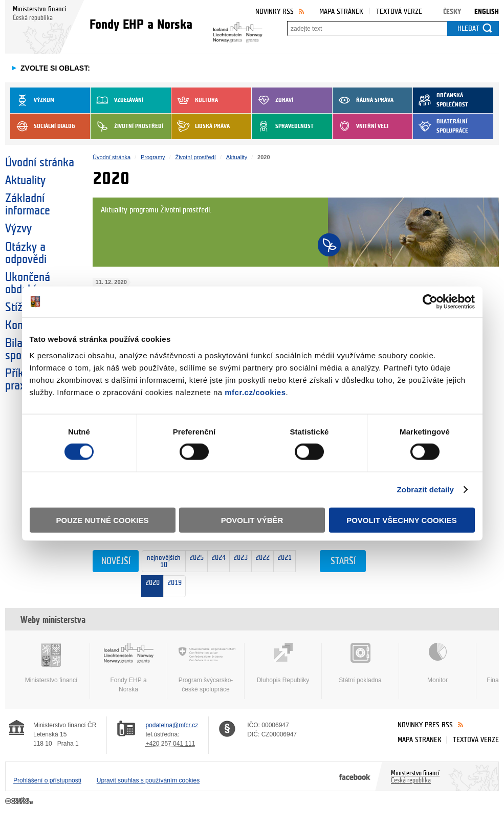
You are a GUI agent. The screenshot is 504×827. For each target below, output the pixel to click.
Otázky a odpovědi (26, 253)
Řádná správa (363, 100)
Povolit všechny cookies (402, 520)
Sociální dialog (43, 126)
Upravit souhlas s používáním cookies (148, 780)
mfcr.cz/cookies (255, 392)
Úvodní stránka (40, 163)
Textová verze (399, 12)
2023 (239, 562)
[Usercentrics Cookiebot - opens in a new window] (430, 302)
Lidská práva (201, 126)
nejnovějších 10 (161, 562)
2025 (195, 562)
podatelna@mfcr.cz (172, 725)
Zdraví (272, 100)
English (487, 12)
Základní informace (28, 205)
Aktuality (25, 181)
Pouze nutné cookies (103, 520)
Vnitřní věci (360, 126)
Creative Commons (20, 801)
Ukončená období (28, 284)
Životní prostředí (127, 126)
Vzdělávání (117, 100)
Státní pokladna (360, 663)
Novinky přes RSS (425, 725)
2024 (217, 562)
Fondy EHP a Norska (128, 668)
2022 (261, 562)
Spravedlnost (283, 126)
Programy (153, 157)
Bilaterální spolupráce (441, 126)
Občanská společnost (441, 100)
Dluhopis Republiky (283, 663)
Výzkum (32, 100)
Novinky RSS (275, 12)
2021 (283, 561)
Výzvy (18, 229)
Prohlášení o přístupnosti (47, 780)
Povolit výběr (252, 520)
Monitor (437, 663)
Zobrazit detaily (425, 489)
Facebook (355, 776)
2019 (174, 581)
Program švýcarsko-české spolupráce (206, 668)
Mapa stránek (341, 12)
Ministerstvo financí (51, 663)
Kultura (195, 100)
